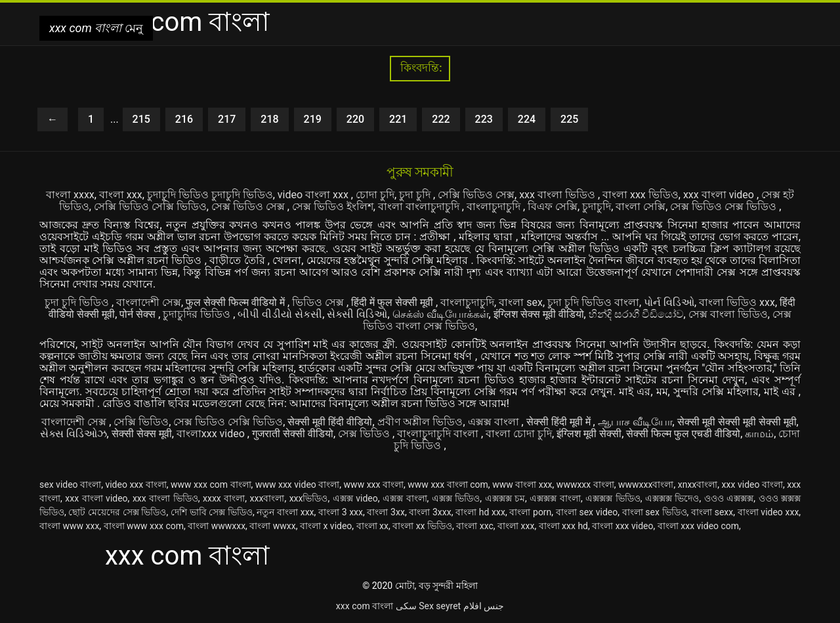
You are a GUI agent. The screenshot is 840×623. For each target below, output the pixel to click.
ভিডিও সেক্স (319, 302)
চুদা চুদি (416, 195)
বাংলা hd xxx (480, 512)
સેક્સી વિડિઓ (357, 314)
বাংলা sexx (712, 512)
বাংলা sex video (587, 512)
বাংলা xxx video (622, 526)
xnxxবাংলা (698, 484)
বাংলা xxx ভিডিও (640, 195)
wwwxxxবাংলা (646, 484)
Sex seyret (440, 606)
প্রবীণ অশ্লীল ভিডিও (420, 422)
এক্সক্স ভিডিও (456, 498)
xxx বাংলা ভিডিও (558, 195)
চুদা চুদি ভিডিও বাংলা (593, 302)
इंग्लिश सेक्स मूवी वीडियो (539, 314)
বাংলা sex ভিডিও (655, 512)
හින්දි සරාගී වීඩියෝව (636, 314)
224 (527, 119)
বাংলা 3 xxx (341, 512)
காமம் (759, 434)
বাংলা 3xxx (430, 512)
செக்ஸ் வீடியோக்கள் (441, 314)
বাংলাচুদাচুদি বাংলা (439, 434)
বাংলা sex (521, 302)
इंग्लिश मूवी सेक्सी (589, 434)
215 (141, 119)
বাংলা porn (530, 512)
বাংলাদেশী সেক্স (149, 302)
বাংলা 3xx (386, 512)
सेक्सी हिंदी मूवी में (560, 422)
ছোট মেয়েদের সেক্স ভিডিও (117, 512)
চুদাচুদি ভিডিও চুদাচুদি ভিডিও (210, 195)
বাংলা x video (326, 526)
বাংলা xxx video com (698, 526)
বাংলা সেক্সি (640, 206)
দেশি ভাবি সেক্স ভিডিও (212, 512)
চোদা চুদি (375, 195)
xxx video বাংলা (752, 484)
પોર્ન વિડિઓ (669, 302)
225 (569, 119)
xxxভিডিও (309, 498)
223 (484, 119)
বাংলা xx (372, 526)
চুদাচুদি (597, 206)
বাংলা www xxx (69, 526)
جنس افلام (484, 606)
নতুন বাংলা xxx (285, 512)
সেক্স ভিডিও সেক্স (249, 206)
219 (313, 119)
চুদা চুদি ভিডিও (78, 302)
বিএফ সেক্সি (553, 206)
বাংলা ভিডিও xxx (737, 302)
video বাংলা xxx (314, 195)
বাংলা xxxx (70, 195)
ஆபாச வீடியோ (635, 422)
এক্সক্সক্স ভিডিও (613, 498)
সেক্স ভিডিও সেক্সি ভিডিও (228, 422)
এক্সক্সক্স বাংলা (555, 498)
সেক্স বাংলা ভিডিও (728, 314)
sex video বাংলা (70, 484)
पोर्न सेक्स (139, 314)
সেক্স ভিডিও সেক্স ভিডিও (724, 206)
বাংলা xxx (121, 195)
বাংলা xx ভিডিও (422, 526)
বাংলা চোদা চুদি (519, 434)
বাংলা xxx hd (563, 526)
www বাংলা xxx (522, 484)
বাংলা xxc (475, 526)
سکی (406, 606)
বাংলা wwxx (272, 526)
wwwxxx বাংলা (585, 484)
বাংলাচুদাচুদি (495, 206)
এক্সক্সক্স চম (505, 498)
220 (355, 119)
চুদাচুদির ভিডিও (198, 314)
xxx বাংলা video (720, 195)
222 (441, 119)
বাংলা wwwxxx (217, 526)
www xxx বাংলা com (448, 484)
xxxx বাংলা (224, 498)
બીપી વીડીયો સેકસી (280, 314)
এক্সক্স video (355, 498)
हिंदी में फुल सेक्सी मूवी (393, 302)
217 (227, 119)
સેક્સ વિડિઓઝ (73, 434)
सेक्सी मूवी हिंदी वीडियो (330, 422)
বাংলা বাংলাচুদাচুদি (420, 206)
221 (398, 119)
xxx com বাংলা (365, 606)
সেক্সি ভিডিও (141, 422)
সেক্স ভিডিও (365, 434)
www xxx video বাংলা (297, 484)
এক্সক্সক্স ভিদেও (672, 498)
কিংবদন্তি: (420, 68)
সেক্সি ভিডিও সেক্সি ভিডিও (150, 206)
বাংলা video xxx (768, 512)
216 (184, 119)
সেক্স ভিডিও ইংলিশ (333, 206)
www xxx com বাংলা (211, 484)
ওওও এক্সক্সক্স (729, 498)
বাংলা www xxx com (144, 526)
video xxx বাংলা (136, 484)
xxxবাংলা (267, 498)
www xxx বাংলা (374, 484)
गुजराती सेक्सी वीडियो (293, 434)
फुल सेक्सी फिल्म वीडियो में (237, 302)
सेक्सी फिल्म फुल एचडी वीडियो (683, 434)
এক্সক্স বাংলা (495, 422)
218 (269, 119)
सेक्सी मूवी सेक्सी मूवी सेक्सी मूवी (737, 422)
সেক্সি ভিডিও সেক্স (476, 195)
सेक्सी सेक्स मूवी (142, 434)
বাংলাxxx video (212, 434)
